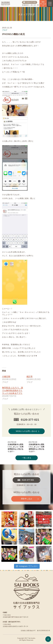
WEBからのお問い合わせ (27, 431)
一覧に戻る (27, 458)
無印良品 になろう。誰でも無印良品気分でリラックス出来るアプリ (13, 390)
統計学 (30, 376)
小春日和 (6, 376)
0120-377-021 (29, 2)
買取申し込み (30, 499)
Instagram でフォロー (27, 566)
